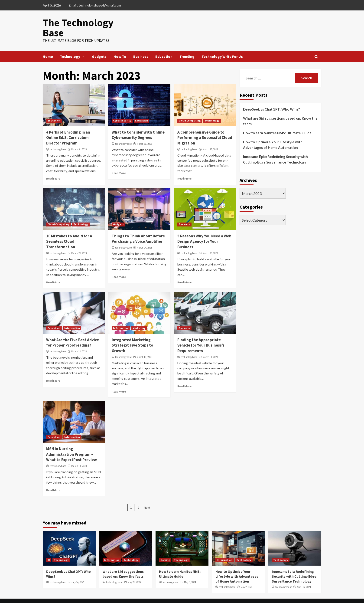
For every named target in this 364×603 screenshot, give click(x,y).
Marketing (139, 317)
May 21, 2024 (134, 571)
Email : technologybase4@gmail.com (95, 5)
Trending (187, 46)
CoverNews (197, 595)
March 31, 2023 (79, 138)
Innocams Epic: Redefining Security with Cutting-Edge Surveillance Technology (275, 148)
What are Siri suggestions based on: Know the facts (280, 110)
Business (141, 46)
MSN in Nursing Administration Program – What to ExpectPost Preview (71, 443)
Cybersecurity (122, 110)
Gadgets (99, 46)
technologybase (58, 138)
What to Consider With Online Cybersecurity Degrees (138, 124)
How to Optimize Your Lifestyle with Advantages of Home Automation (273, 134)
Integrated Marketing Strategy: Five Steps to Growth (132, 334)
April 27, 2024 (304, 576)
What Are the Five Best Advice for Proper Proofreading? (73, 331)
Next (147, 497)
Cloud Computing (190, 110)
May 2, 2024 (246, 576)
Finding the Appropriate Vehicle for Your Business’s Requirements (201, 334)
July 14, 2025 (78, 571)
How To (120, 46)
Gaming (165, 549)
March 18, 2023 (79, 341)
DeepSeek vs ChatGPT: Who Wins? (271, 98)
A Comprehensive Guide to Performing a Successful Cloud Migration (205, 127)
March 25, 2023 (210, 138)
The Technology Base (85, 22)
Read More (53, 168)
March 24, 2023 (144, 237)
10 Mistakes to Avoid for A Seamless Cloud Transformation (69, 231)
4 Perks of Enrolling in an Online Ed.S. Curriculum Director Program (68, 127)
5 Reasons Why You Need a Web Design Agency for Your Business (204, 231)
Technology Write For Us (222, 46)
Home (48, 46)
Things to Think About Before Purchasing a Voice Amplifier (138, 228)
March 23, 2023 (210, 242)
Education (164, 46)
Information (72, 317)
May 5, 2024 (190, 571)
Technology (72, 46)
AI (49, 549)
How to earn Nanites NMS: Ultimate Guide (277, 122)
